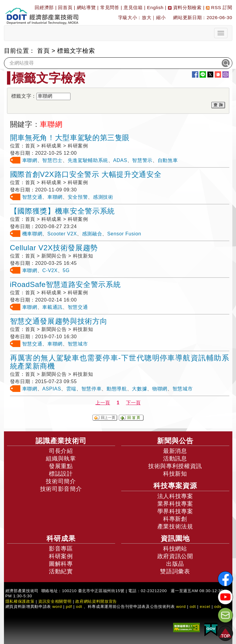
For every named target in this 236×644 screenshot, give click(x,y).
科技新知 (175, 474)
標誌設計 (61, 474)
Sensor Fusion (124, 234)
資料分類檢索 (185, 7)
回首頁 (65, 7)
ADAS (120, 160)
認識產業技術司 (61, 441)
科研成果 (61, 538)
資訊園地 (175, 538)
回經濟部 (44, 7)
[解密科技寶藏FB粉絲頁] (225, 579)
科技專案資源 (175, 486)
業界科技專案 (175, 504)
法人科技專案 (175, 496)
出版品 (175, 564)
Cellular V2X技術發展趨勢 (54, 248)
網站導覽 (86, 7)
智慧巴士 (52, 160)
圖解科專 (61, 564)
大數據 (139, 389)
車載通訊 (52, 307)
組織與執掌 (61, 459)
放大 (147, 17)
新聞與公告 (175, 441)
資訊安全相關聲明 (55, 601)
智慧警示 (142, 160)
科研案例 (61, 556)
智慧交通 (32, 197)
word (181, 607)
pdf (69, 607)
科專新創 (175, 519)
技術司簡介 (61, 481)
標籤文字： (24, 96)
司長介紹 (61, 451)
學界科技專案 (175, 511)
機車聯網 (32, 234)
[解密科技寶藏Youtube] (225, 597)
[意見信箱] (225, 615)
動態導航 (117, 389)
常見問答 (110, 7)
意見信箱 (133, 7)
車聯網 (30, 160)
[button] (225, 633)
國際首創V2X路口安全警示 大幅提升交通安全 (86, 174)
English (155, 7)
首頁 (43, 51)
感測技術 (103, 197)
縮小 (161, 17)
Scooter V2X (62, 234)
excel (205, 607)
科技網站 (175, 549)
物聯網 (160, 389)
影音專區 (61, 549)
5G (66, 270)
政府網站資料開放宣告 (96, 601)
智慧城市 (78, 344)
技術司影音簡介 (61, 489)
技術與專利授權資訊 (175, 466)
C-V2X (50, 270)
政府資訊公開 (175, 556)
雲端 (71, 389)
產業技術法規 (175, 526)
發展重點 (61, 466)
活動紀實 (61, 571)
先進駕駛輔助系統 (88, 160)
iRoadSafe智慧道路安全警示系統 (65, 284)
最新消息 (175, 451)
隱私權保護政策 (20, 601)
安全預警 (78, 197)
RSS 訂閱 (219, 7)
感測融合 (92, 234)
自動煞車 (168, 160)
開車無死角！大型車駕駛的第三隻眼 (70, 138)
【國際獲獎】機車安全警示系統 (62, 211)
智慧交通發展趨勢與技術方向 (59, 321)
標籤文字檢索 (76, 51)
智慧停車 (92, 389)
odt (79, 607)
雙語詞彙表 (175, 571)
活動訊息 (175, 459)
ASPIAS (52, 389)
